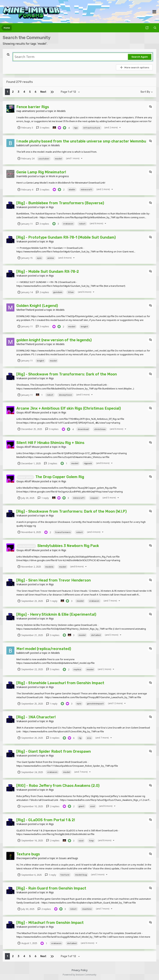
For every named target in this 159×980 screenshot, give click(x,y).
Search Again (140, 57)
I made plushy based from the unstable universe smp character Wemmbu (81, 141)
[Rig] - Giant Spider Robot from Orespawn (54, 751)
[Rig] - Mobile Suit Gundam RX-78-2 (48, 271)
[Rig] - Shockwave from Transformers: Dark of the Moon (67, 374)
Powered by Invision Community (79, 975)
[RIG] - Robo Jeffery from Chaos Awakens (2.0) (58, 786)
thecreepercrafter (27, 858)
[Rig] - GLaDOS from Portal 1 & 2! (46, 820)
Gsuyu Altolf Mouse (28, 412)
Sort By (147, 92)
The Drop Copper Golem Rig (60, 477)
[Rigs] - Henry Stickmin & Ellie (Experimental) (56, 614)
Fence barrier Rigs (33, 107)
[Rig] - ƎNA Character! (36, 717)
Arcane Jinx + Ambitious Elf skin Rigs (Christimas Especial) (69, 408)
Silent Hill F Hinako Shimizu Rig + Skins (50, 443)
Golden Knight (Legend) (37, 306)
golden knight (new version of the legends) (54, 340)
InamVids (22, 176)
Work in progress (59, 176)
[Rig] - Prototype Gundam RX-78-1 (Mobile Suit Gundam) (66, 237)
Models (61, 111)
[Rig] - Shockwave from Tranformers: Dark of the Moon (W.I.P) (72, 511)
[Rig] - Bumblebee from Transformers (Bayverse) (60, 203)
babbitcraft (23, 145)
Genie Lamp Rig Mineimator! (41, 172)
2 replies (42, 292)
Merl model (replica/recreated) (44, 649)
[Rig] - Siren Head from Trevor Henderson (54, 580)
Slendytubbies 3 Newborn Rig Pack (68, 546)
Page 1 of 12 (71, 92)
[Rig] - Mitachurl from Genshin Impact (50, 923)
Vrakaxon (22, 207)
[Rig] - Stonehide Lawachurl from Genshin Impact (60, 683)
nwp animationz (26, 111)
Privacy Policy (79, 970)
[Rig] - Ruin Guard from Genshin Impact (51, 888)
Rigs (51, 207)
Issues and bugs (68, 858)
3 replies (43, 128)
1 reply (43, 498)
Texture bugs (28, 854)
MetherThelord (25, 310)
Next (43, 92)
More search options (134, 67)
